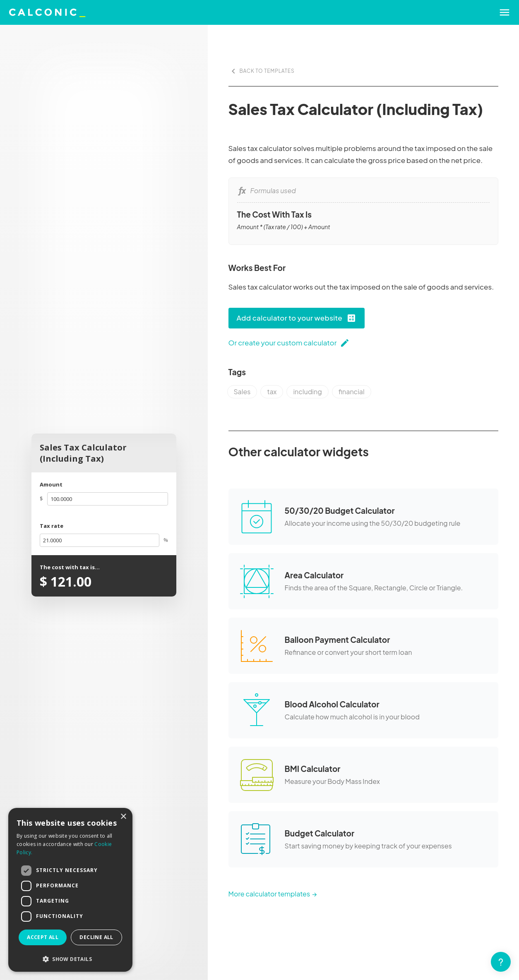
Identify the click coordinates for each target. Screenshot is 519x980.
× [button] (123, 817)
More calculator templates (269, 894)
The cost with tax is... (70, 567)
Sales (242, 392)
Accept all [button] (43, 937)
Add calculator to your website (297, 318)
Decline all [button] (96, 937)
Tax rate (52, 526)
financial (352, 392)
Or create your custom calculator (289, 343)
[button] (70, 959)
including (307, 392)
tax (272, 392)
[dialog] (70, 890)
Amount (51, 484)
